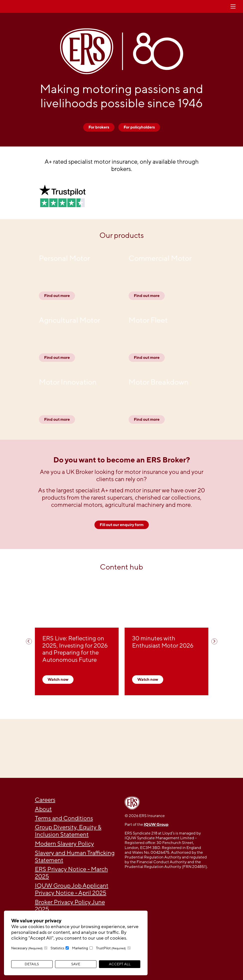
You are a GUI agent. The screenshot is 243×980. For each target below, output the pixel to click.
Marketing (80, 948)
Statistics (57, 948)
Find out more (57, 296)
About (43, 809)
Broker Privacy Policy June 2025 (70, 906)
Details (32, 964)
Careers (45, 800)
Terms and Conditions (64, 818)
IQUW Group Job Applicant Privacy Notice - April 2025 (72, 889)
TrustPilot (111, 948)
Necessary (27, 948)
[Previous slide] (29, 641)
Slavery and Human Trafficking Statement (75, 857)
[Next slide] (214, 641)
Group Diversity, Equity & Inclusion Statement (68, 831)
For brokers (99, 127)
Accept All (120, 964)
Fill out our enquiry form (122, 525)
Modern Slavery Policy (64, 844)
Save (76, 964)
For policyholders (139, 127)
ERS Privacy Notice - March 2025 (71, 873)
